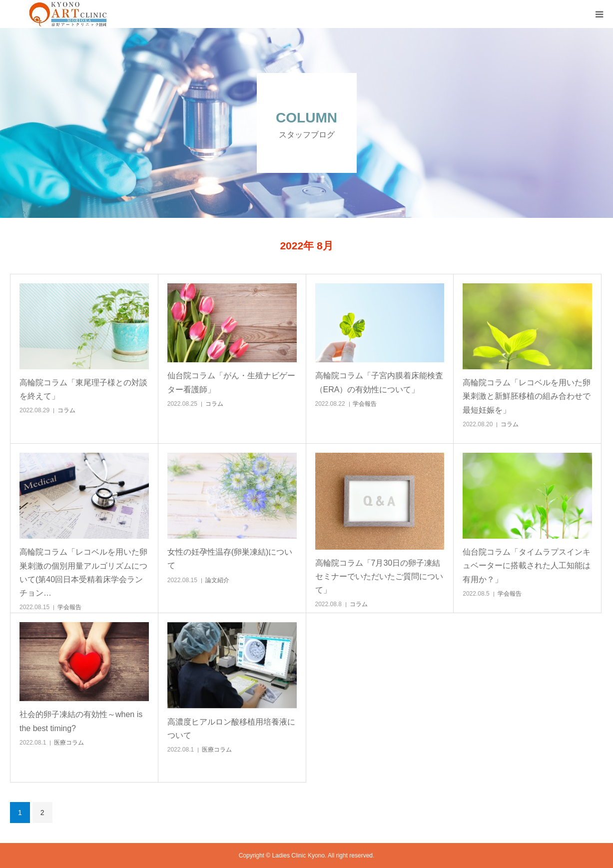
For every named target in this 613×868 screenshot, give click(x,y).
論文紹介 (217, 580)
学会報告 (365, 404)
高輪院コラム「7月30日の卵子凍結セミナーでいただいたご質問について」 (379, 576)
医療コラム (69, 743)
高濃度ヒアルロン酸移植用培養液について (231, 729)
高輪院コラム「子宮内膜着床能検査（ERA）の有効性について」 (379, 382)
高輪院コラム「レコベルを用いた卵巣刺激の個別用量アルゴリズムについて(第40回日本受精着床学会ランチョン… (83, 572)
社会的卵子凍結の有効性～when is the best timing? (81, 721)
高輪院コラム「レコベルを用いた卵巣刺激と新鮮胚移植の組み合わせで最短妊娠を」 (527, 396)
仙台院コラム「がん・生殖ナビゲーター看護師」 (231, 382)
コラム (66, 410)
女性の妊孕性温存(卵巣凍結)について (230, 559)
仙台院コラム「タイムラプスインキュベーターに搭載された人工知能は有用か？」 (527, 565)
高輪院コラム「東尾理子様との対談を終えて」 (83, 389)
